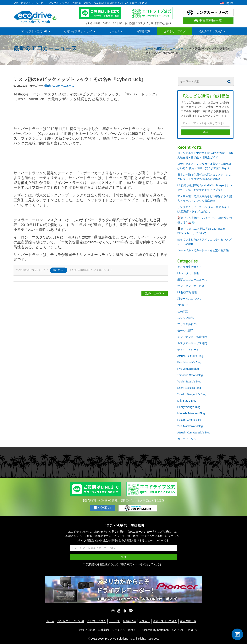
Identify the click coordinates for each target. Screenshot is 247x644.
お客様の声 (143, 31)
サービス (116, 31)
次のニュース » (155, 293)
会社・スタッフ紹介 (165, 620)
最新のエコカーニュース (171, 48)
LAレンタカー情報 (188, 273)
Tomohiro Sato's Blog (190, 375)
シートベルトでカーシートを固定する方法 (203, 250)
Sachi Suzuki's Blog (189, 388)
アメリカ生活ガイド (189, 267)
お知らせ (183, 305)
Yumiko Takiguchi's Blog (192, 394)
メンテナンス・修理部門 (192, 337)
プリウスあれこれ (188, 324)
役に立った (59, 270)
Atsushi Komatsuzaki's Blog (194, 432)
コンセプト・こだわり (35, 31)
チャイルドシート (188, 350)
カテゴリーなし (187, 439)
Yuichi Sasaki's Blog (189, 381)
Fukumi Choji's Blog (189, 420)
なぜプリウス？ (97, 620)
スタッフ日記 (185, 318)
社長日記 (183, 311)
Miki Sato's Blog (187, 401)
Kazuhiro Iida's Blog (189, 362)
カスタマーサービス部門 (192, 343)
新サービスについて (189, 299)
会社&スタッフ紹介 (212, 31)
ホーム (149, 48)
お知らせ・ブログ (175, 31)
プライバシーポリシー (125, 629)
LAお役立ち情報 (187, 292)
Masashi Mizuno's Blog (191, 413)
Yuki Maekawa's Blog (190, 426)
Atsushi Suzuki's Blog (190, 356)
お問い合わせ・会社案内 (94, 629)
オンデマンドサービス (191, 286)
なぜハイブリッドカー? (80, 31)
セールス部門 (185, 330)
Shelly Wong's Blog (189, 407)
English (227, 3)
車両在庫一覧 (188, 620)
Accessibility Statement (156, 629)
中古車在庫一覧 (208, 21)
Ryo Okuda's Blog (188, 369)
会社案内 (102, 508)
